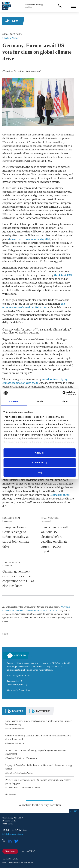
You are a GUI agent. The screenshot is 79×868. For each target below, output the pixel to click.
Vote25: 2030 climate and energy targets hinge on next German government (36, 752)
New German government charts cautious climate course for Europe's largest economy (39, 723)
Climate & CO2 (13, 788)
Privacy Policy (14, 859)
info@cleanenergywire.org (13, 834)
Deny (39, 472)
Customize (40, 462)
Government (32, 758)
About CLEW (28, 851)
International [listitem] (34, 71)
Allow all (39, 453)
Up (76, 811)
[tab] (14, 712)
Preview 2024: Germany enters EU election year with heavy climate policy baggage (38, 782)
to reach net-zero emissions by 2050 (30, 239)
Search (60, 6)
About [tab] (65, 401)
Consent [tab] (14, 401)
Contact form (24, 690)
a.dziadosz (7, 565)
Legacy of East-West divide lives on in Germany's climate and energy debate (39, 767)
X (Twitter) (5, 841)
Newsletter (10, 851)
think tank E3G (63, 275)
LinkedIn (11, 841)
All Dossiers (11, 794)
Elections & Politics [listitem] (14, 71)
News (16, 21)
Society (10, 773)
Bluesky (17, 841)
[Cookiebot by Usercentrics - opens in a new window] (62, 393)
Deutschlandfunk (60, 495)
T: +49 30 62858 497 (15, 830)
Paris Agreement (42, 243)
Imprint (5, 859)
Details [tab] (40, 401)
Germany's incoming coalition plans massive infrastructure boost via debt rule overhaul (38, 737)
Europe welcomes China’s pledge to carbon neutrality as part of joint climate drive (16, 537)
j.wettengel (7, 521)
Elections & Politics (15, 729)
